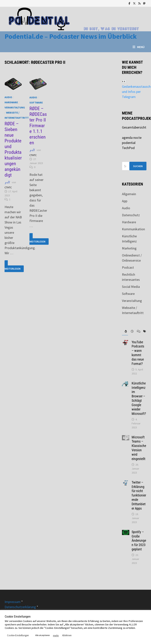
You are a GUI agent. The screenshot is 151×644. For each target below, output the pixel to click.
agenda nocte (132, 138)
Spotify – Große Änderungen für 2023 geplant (139, 541)
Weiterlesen (14, 266)
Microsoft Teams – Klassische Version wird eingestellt (139, 448)
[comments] (137, 331)
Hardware (11, 102)
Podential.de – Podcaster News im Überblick (71, 36)
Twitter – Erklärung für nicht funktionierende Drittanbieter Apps (139, 495)
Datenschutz (131, 215)
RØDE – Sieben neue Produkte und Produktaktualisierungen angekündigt (13, 149)
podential (129, 143)
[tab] (125, 331)
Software (36, 103)
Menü (139, 47)
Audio (8, 97)
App (125, 201)
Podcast (128, 267)
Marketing (129, 248)
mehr (56, 635)
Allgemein (129, 194)
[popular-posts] (125, 331)
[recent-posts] (131, 331)
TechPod (128, 148)
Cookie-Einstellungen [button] (18, 635)
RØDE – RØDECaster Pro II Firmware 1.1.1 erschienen (38, 126)
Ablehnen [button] (67, 635)
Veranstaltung (15, 107)
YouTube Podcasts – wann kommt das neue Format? (138, 353)
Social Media (131, 287)
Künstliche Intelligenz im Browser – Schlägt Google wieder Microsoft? (139, 398)
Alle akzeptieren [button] (43, 635)
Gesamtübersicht (134, 127)
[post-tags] (143, 331)
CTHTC (8, 187)
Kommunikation (133, 229)
